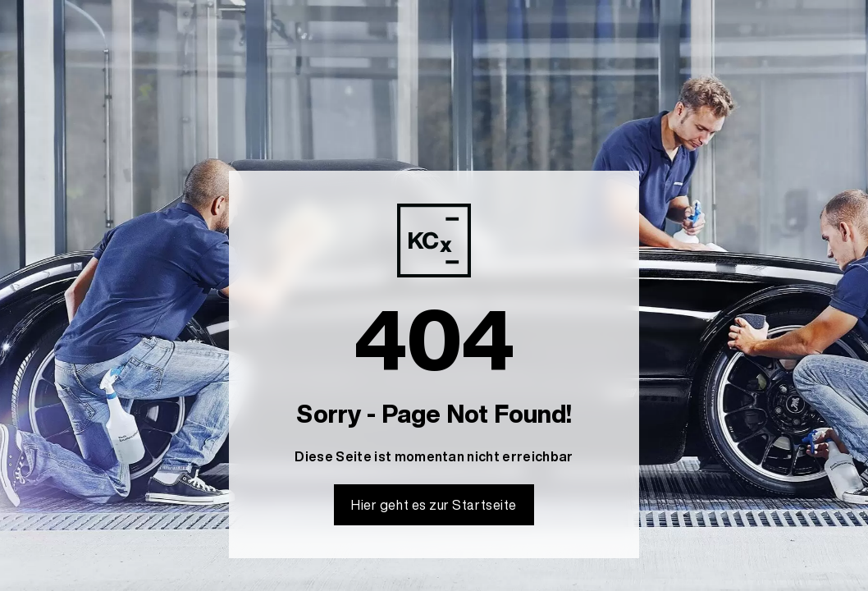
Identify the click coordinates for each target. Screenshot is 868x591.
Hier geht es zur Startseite (434, 505)
